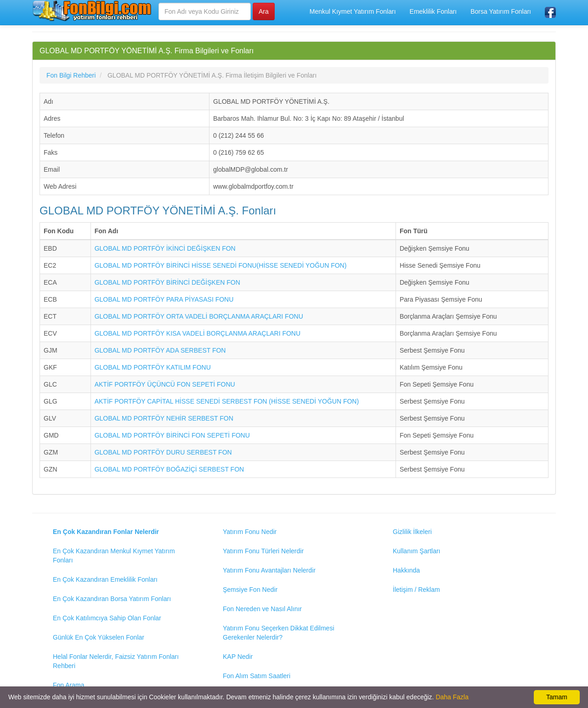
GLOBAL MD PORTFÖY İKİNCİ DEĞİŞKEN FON (165, 248)
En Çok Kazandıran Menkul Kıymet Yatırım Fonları (114, 556)
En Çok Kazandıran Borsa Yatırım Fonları (112, 599)
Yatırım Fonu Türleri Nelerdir (263, 551)
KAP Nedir (238, 657)
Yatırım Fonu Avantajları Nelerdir (269, 570)
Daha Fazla (452, 697)
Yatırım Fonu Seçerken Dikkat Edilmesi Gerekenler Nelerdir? (279, 633)
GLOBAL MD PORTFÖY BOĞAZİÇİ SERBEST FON (169, 469)
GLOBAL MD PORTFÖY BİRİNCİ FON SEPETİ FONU (172, 435)
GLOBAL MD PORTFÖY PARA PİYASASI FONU (164, 299)
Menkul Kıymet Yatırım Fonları (353, 11)
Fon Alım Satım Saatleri (257, 676)
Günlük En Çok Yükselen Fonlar (99, 637)
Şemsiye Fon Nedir (250, 590)
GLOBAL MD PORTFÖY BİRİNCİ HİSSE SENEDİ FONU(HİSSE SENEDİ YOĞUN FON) (221, 265)
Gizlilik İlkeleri (412, 532)
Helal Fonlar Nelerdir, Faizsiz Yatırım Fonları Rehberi (116, 661)
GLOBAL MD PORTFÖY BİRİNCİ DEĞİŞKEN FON (167, 282)
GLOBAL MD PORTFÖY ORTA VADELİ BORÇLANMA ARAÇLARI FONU (199, 316)
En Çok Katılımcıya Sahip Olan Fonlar (107, 618)
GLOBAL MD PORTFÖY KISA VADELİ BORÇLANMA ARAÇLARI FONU (198, 333)
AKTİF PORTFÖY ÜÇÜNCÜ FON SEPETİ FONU (165, 384)
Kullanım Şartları (416, 551)
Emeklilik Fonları (433, 11)
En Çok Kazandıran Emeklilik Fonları (105, 579)
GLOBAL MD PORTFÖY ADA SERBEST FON (160, 350)
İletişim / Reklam (416, 590)
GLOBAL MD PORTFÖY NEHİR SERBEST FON (164, 418)
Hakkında (406, 570)
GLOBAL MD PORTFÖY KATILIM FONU (153, 367)
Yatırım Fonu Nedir (250, 532)
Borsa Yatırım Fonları (501, 11)
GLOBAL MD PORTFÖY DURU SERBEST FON (163, 452)
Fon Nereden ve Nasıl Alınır (262, 609)
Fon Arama (68, 685)
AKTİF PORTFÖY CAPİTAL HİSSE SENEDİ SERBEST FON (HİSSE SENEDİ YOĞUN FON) (227, 401)
